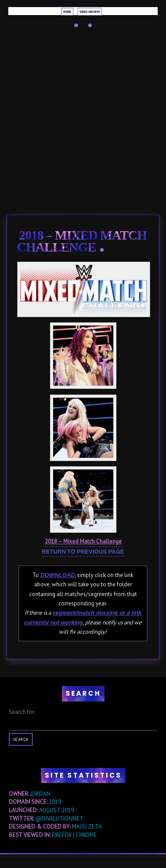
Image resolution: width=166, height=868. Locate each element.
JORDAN (40, 794)
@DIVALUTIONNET (60, 819)
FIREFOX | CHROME (74, 835)
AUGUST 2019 (56, 810)
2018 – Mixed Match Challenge (82, 241)
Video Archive (90, 12)
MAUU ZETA (87, 827)
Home (67, 12)
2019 (55, 802)
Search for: (22, 712)
